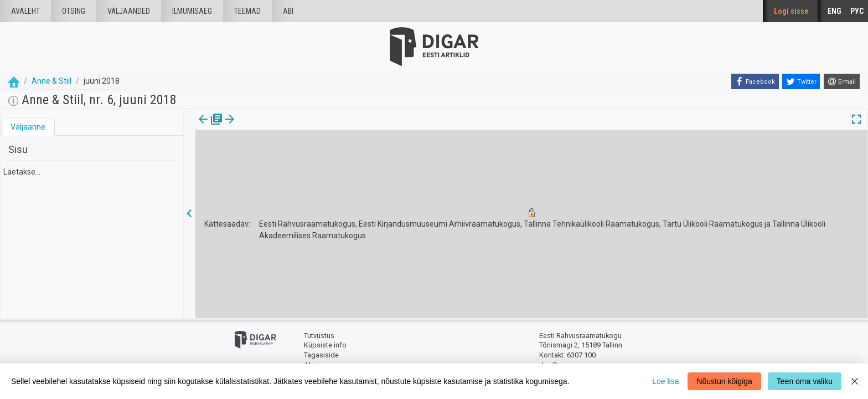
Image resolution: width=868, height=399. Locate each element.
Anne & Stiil (51, 81)
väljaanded (129, 11)
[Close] (855, 381)
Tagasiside (321, 355)
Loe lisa (665, 381)
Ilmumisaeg (192, 11)
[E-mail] (842, 81)
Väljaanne (28, 127)
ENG (835, 11)
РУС (857, 11)
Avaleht (25, 11)
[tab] (28, 127)
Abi (288, 11)
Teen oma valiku (805, 381)
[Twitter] (801, 81)
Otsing (74, 11)
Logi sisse (791, 11)
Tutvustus (319, 336)
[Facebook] (755, 81)
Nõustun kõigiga (724, 381)
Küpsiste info (325, 345)
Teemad (247, 11)
